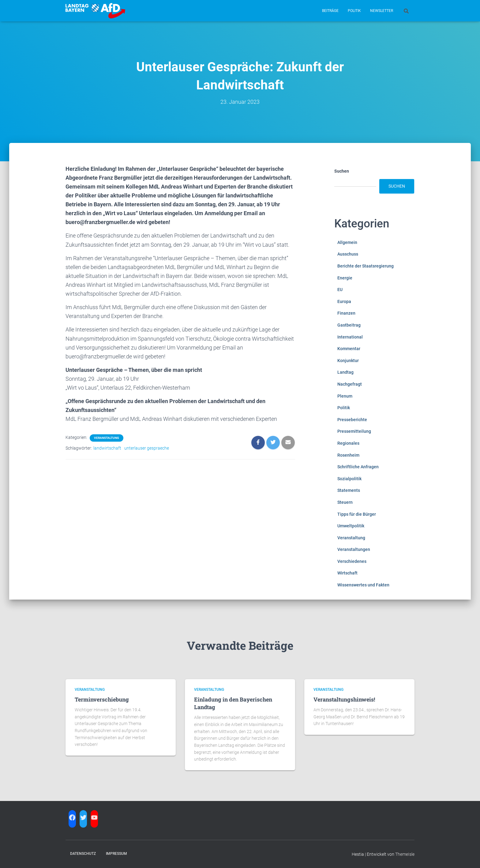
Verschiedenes (352, 561)
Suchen (342, 171)
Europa (344, 301)
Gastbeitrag (349, 325)
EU (340, 290)
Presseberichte (352, 420)
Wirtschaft (347, 573)
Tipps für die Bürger (357, 514)
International (350, 337)
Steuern (345, 502)
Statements (349, 490)
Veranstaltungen (354, 549)
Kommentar (349, 349)
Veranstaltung (107, 438)
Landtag (345, 372)
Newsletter (382, 11)
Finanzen (346, 313)
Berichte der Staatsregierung (366, 266)
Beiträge (330, 11)
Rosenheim (348, 455)
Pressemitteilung (354, 431)
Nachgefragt (350, 384)
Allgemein (347, 242)
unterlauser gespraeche (147, 448)
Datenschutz (83, 854)
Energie (345, 278)
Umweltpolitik (351, 526)
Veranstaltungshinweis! (344, 699)
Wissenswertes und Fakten (363, 585)
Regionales (348, 443)
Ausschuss (348, 254)
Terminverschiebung (102, 699)
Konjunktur (348, 361)
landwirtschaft (107, 448)
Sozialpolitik (349, 479)
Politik (354, 11)
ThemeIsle (405, 854)
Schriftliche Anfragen (358, 467)
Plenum (345, 396)
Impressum (116, 854)
